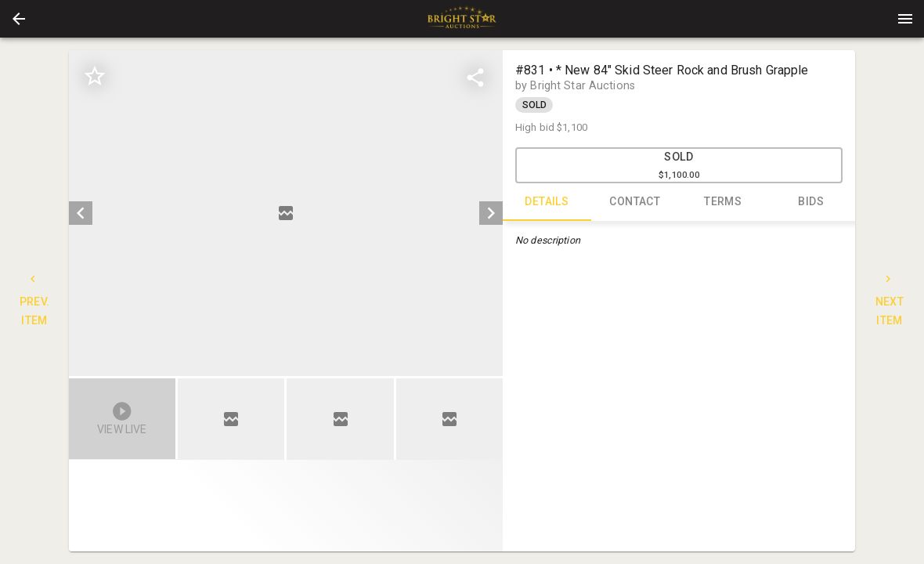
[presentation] (462, 19)
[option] (286, 213)
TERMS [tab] (723, 202)
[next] (491, 213)
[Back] (19, 19)
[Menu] (905, 19)
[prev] (81, 213)
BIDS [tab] (812, 202)
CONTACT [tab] (635, 202)
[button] (19, 19)
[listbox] (286, 213)
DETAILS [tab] (547, 202)
